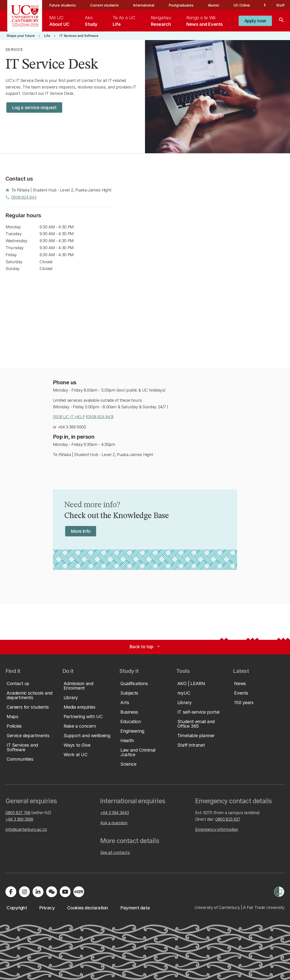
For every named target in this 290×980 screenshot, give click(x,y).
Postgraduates (181, 5)
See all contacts (115, 852)
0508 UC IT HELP (69, 417)
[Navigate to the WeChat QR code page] (52, 892)
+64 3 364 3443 (114, 813)
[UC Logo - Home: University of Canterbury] (25, 16)
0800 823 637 (228, 819)
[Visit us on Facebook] (11, 892)
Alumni (213, 5)
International (144, 5)
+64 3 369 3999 (19, 819)
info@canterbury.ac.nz (26, 829)
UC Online (242, 5)
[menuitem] (59, 21)
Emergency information (217, 829)
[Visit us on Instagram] (24, 892)
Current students (104, 5)
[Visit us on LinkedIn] (38, 892)
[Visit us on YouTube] (65, 892)
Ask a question (114, 823)
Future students (62, 5)
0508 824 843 (100, 417)
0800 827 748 (18, 813)
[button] (255, 21)
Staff (280, 5)
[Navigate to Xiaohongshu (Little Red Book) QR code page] (79, 892)
